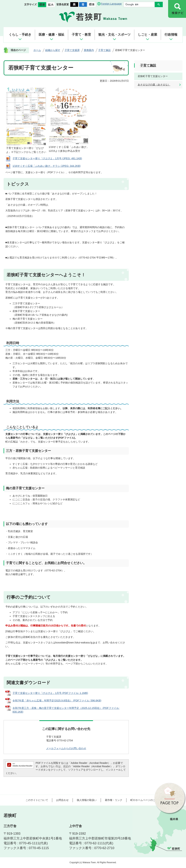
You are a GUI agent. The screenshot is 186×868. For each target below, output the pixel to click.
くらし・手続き (20, 35)
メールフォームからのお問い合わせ (66, 748)
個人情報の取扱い (87, 800)
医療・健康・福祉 (52, 35)
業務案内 (89, 50)
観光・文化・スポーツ (114, 35)
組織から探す (53, 50)
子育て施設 (104, 50)
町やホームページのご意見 (145, 800)
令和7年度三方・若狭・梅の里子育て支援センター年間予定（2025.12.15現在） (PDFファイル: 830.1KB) (66, 710)
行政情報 (171, 35)
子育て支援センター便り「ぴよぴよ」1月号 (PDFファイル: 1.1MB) (50, 693)
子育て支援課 (72, 50)
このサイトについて (37, 800)
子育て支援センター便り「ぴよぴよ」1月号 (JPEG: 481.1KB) (47, 158)
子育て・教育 (81, 35)
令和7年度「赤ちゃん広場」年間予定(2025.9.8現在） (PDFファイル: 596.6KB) (57, 701)
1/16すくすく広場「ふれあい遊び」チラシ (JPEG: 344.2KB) (46, 166)
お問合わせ (62, 800)
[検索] (140, 4)
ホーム (37, 50)
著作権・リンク (114, 800)
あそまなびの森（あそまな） (154, 85)
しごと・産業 (148, 35)
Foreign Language (111, 4)
